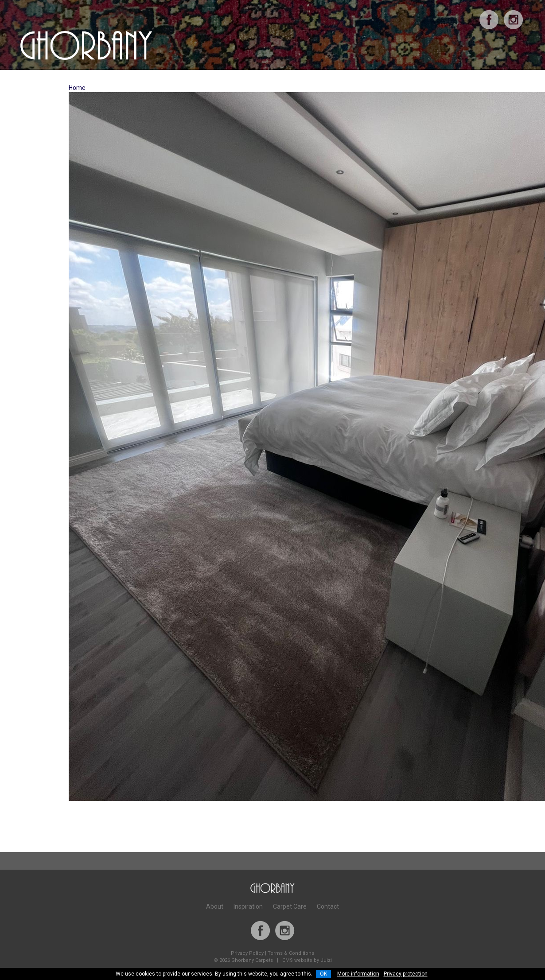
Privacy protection (406, 974)
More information (358, 974)
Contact (328, 906)
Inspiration (248, 906)
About (215, 906)
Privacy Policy (247, 953)
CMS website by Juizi (307, 960)
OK (323, 974)
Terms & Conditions (291, 953)
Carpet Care (290, 906)
